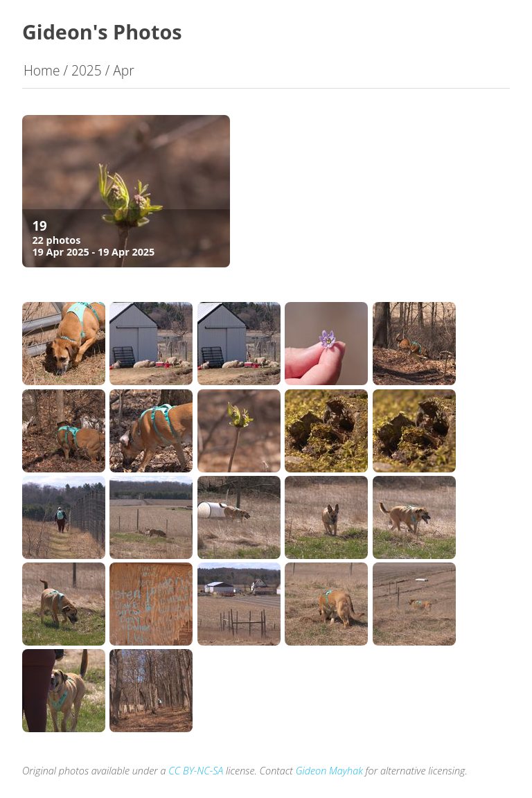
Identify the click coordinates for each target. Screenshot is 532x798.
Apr (123, 70)
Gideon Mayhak (329, 771)
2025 (87, 70)
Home (42, 70)
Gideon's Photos (102, 32)
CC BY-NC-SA (196, 771)
